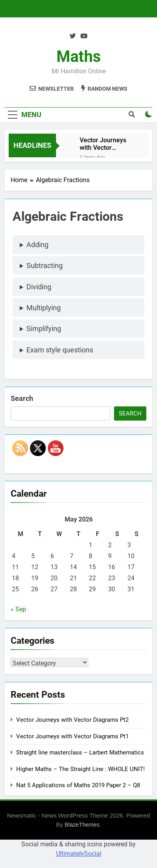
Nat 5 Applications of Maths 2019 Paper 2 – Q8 (78, 785)
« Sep (18, 609)
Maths (79, 57)
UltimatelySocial (79, 854)
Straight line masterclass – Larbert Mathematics (80, 753)
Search (22, 398)
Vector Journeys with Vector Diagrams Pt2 (103, 144)
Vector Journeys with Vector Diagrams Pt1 (72, 736)
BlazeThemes (82, 825)
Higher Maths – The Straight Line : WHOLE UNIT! (80, 769)
